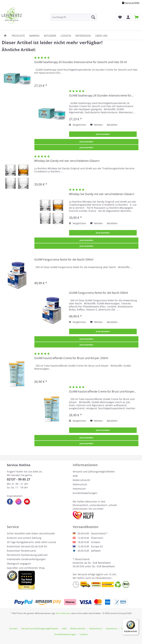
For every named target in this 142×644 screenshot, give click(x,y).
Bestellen (112, 125)
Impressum (79, 489)
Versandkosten (63, 613)
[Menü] (137, 621)
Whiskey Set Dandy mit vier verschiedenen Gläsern (67, 161)
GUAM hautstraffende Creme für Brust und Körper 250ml (71, 358)
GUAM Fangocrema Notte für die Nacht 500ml (64, 260)
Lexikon (84, 634)
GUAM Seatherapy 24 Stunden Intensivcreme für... (101, 96)
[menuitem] (74, 17)
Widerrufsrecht (81, 480)
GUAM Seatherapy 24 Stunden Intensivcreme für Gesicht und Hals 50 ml (81, 62)
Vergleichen (78, 125)
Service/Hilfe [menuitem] (131, 3)
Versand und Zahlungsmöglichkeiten (94, 472)
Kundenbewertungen (85, 493)
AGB (75, 476)
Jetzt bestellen (103, 134)
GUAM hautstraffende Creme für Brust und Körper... (103, 392)
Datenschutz (80, 484)
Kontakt (13, 628)
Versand (82, 574)
